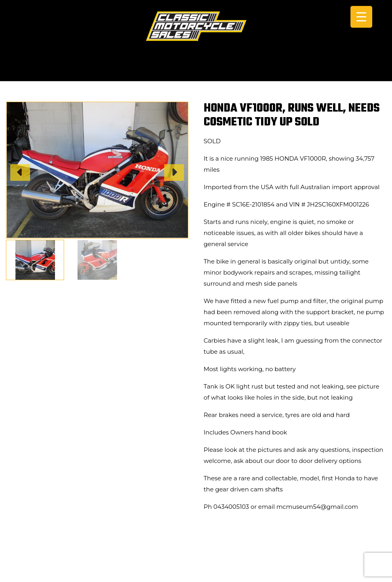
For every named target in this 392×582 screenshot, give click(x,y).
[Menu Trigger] (361, 17)
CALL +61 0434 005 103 (196, 70)
